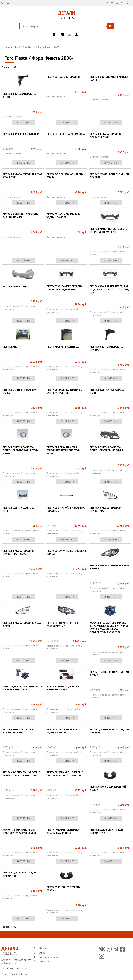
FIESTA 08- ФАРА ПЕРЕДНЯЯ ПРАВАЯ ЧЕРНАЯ (106, 135)
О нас (42, 953)
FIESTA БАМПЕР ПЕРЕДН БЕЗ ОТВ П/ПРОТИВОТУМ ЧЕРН (109, 230)
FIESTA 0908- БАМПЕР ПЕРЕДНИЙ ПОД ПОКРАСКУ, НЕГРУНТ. (65, 288)
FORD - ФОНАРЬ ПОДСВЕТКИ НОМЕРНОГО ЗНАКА (63, 688)
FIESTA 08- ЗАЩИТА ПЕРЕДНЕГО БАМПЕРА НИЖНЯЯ (64, 391)
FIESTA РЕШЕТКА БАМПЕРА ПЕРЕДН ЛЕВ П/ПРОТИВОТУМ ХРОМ (63, 450)
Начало (9, 47)
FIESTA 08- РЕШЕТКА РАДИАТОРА (66, 134)
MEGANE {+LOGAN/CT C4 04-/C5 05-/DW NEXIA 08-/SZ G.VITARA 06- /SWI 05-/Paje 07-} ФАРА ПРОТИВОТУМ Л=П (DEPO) (110, 627)
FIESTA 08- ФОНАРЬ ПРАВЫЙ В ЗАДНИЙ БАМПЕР (20, 216)
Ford (18, 47)
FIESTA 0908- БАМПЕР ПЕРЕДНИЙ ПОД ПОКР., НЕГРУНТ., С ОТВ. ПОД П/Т (109, 289)
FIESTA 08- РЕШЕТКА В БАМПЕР (21, 134)
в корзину (24, 123)
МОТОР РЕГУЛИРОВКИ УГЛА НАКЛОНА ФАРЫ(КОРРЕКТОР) (20, 831)
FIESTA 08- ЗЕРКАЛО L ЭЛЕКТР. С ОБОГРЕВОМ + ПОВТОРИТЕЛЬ (65, 774)
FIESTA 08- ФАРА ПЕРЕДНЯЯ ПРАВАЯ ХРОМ (106, 509)
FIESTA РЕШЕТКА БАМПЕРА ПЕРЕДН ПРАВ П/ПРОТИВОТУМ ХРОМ (21, 450)
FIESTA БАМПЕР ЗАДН (15, 286)
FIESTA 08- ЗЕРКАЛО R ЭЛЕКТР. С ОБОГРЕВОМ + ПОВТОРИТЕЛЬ (21, 774)
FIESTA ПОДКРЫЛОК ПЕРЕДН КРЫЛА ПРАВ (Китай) (63, 831)
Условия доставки (49, 957)
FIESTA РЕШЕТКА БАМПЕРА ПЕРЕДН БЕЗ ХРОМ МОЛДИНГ (107, 449)
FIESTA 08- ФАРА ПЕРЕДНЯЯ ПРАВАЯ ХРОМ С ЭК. (19, 552)
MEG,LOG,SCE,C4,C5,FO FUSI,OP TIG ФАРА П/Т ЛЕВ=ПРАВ (23, 688)
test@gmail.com (18, 974)
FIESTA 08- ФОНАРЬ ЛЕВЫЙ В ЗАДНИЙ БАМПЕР (63, 216)
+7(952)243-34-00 (17, 968)
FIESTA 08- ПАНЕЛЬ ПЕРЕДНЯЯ (63, 77)
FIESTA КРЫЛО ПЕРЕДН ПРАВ (63, 347)
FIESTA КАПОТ (11, 347)
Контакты (44, 961)
